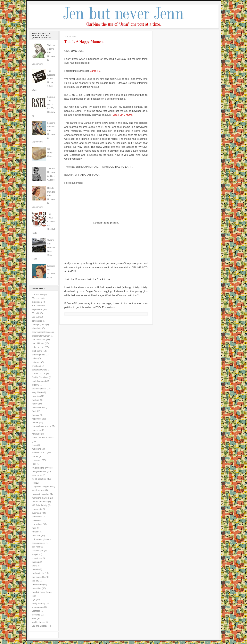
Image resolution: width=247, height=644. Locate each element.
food (34, 411)
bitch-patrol (37, 351)
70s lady (36, 317)
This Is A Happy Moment (84, 41)
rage (34, 528)
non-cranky (37, 509)
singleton (36, 554)
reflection (36, 536)
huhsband (37, 449)
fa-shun (36, 400)
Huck (34, 445)
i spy (34, 464)
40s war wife (38, 294)
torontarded (37, 584)
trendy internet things (42, 592)
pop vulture (37, 524)
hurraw (35, 456)
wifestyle (36, 615)
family (35, 404)
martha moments (40, 502)
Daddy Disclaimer (40, 377)
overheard (37, 513)
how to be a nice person (43, 437)
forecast (36, 415)
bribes (35, 358)
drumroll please (39, 389)
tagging (35, 562)
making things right (41, 494)
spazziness (37, 558)
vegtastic (36, 611)
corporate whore (40, 370)
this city (36, 581)
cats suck (36, 362)
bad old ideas (38, 343)
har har (35, 422)
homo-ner (37, 430)
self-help (36, 547)
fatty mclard (37, 407)
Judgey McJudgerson (42, 487)
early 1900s (37, 392)
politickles (37, 521)
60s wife (36, 313)
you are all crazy (40, 626)
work (34, 618)
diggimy (36, 385)
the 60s (35, 569)
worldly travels (39, 622)
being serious (38, 347)
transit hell (37, 588)
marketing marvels (41, 498)
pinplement (37, 517)
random (36, 532)
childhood (37, 366)
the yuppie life (38, 577)
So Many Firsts (50, 153)
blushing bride (39, 355)
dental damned (39, 381)
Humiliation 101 (39, 453)
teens (35, 566)
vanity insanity (39, 603)
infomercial (37, 475)
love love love (38, 490)
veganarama (38, 607)
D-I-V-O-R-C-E (39, 374)
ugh (34, 599)
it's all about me (39, 479)
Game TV (95, 71)
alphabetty (37, 328)
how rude (36, 434)
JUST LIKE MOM (122, 115)
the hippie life (38, 573)
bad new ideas (39, 340)
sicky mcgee (38, 551)
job (33, 483)
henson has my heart (42, 426)
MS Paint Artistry (40, 505)
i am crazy (37, 460)
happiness (37, 419)
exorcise (36, 396)
